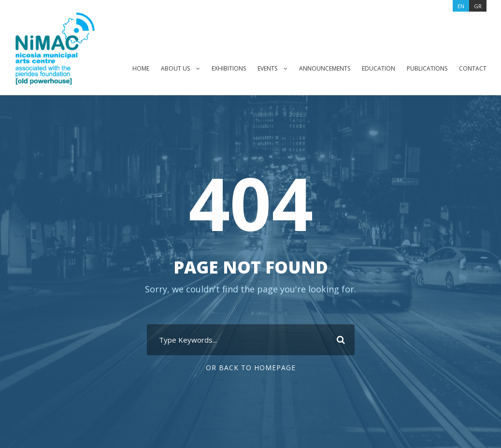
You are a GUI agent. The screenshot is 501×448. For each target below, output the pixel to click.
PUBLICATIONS (426, 68)
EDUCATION (377, 68)
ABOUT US (165, 68)
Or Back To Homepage (250, 368)
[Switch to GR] (478, 6)
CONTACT (473, 68)
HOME (130, 68)
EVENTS (261, 68)
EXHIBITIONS (220, 68)
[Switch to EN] (460, 6)
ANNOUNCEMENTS (322, 68)
